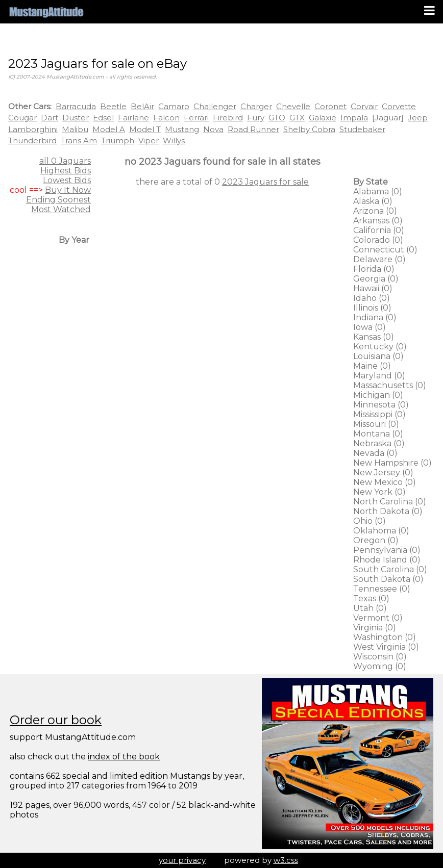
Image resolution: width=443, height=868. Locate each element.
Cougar (22, 118)
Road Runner (253, 129)
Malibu (75, 129)
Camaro (174, 106)
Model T (145, 129)
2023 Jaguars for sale (265, 182)
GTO (277, 118)
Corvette (399, 106)
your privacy (182, 860)
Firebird (228, 118)
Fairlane (133, 118)
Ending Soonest (58, 200)
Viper (149, 141)
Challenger (215, 106)
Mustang (182, 129)
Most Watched (61, 209)
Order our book (56, 720)
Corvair (364, 106)
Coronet (330, 106)
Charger (256, 106)
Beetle (113, 106)
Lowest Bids (67, 180)
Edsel (103, 118)
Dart (50, 118)
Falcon (166, 118)
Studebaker (362, 129)
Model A (109, 129)
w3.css (286, 860)
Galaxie (323, 118)
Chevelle (293, 106)
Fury (256, 118)
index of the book (124, 757)
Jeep (418, 118)
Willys (174, 141)
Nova (213, 129)
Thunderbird (32, 141)
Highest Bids (66, 171)
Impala (354, 118)
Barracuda (76, 106)
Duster (76, 118)
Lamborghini (33, 129)
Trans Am (79, 141)
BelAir (142, 106)
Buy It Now (68, 190)
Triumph (118, 141)
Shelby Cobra (309, 129)
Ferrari (196, 118)
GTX (297, 118)
